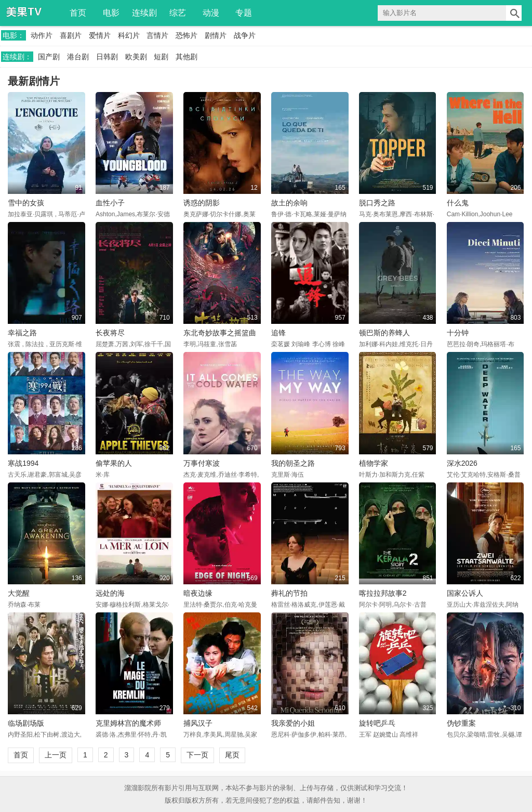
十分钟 (458, 333)
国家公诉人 (465, 593)
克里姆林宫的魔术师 (128, 723)
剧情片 (216, 35)
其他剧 (187, 57)
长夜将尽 (110, 333)
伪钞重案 (461, 723)
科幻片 (129, 35)
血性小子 (110, 203)
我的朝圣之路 (293, 463)
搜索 (514, 13)
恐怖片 (187, 35)
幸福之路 (22, 333)
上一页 (56, 755)
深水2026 (462, 463)
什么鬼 (458, 203)
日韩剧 (107, 57)
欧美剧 (136, 57)
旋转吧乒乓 (377, 723)
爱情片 (100, 35)
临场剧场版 (26, 723)
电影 (111, 13)
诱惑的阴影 (202, 203)
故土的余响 (289, 203)
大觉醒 (19, 593)
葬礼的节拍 (289, 593)
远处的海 (110, 593)
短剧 (161, 57)
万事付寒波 (202, 463)
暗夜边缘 (198, 593)
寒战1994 (23, 463)
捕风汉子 (198, 723)
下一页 (197, 755)
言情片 (157, 35)
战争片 (245, 35)
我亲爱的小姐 (293, 723)
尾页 (232, 755)
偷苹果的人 (114, 463)
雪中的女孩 (26, 203)
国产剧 (49, 57)
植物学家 (374, 463)
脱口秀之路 (377, 203)
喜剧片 (71, 35)
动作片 (42, 35)
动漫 (211, 13)
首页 (78, 13)
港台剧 (78, 57)
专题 (244, 13)
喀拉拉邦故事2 (383, 593)
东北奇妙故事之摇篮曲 (220, 333)
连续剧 (144, 13)
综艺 (178, 13)
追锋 (278, 333)
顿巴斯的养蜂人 (384, 333)
